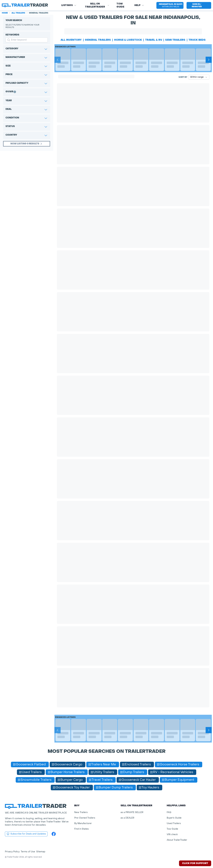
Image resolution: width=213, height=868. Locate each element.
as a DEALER (127, 818)
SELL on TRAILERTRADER (97, 5)
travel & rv (154, 40)
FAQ (169, 812)
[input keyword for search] (27, 40)
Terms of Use (28, 852)
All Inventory (71, 40)
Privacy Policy (12, 852)
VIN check (172, 834)
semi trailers (175, 40)
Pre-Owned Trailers (85, 818)
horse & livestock (128, 40)
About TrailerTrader (177, 840)
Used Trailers (174, 823)
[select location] (170, 5)
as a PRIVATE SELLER (132, 812)
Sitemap (41, 852)
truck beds (197, 40)
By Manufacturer (83, 823)
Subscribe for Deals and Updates (26, 834)
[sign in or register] (199, 5)
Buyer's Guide (174, 818)
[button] (170, 5)
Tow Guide (120, 5)
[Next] (209, 60)
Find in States (82, 829)
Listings (69, 5)
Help (139, 5)
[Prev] (58, 60)
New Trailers (81, 812)
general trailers (98, 40)
